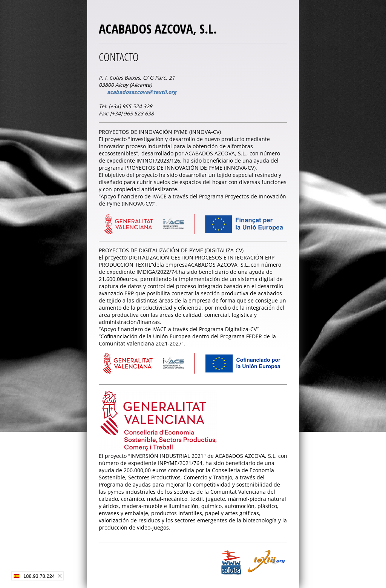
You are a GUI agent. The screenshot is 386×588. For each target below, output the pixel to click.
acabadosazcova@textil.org (142, 92)
